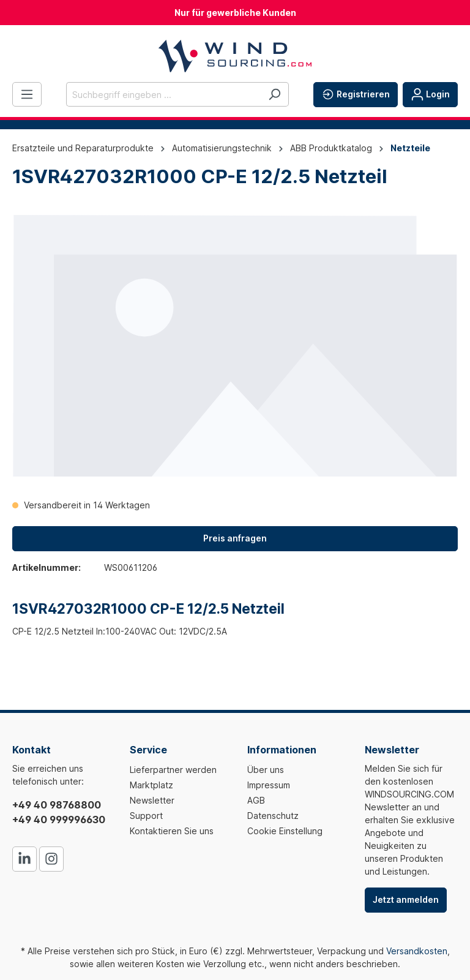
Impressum (269, 785)
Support (146, 816)
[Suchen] (274, 94)
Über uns (266, 770)
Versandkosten (417, 951)
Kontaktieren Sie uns (172, 831)
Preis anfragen (235, 538)
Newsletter (152, 800)
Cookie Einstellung (285, 831)
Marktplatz (151, 785)
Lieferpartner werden (173, 770)
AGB (256, 800)
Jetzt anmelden (406, 899)
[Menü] (27, 94)
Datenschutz (273, 816)
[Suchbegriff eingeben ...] (163, 94)
